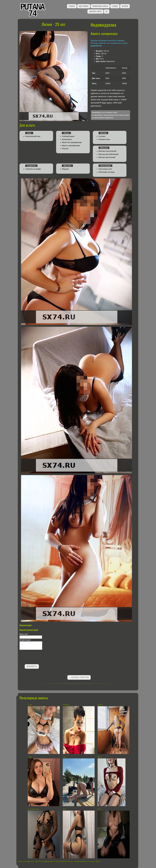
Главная (72, 6)
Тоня (65, 757)
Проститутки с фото (92, 861)
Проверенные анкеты (100, 6)
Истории (125, 6)
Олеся (100, 705)
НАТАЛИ (66, 705)
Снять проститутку (37, 861)
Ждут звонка (84, 6)
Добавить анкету (95, 11)
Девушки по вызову (54, 861)
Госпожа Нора (33, 809)
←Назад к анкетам (79, 677)
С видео (115, 6)
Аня (99, 809)
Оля (64, 809)
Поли (30, 705)
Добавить (32, 666)
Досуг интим (23, 861)
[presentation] (36, 657)
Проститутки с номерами (73, 861)
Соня (30, 757)
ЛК (107, 11)
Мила (100, 757)
